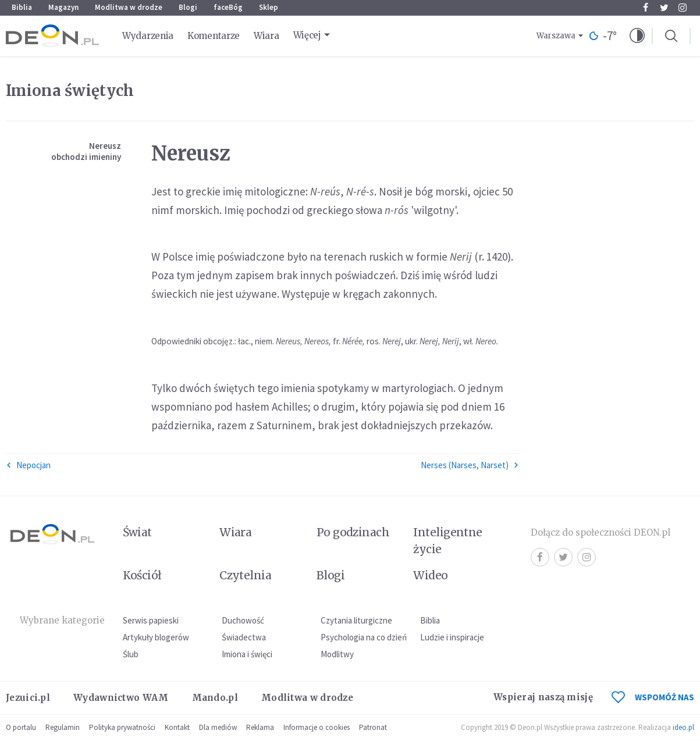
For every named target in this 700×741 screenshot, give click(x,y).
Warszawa (556, 36)
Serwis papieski (151, 620)
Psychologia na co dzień (364, 637)
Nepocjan (28, 465)
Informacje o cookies (317, 727)
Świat (137, 532)
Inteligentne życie (448, 541)
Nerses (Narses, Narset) (470, 465)
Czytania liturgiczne (356, 620)
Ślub (131, 654)
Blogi (188, 7)
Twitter (664, 8)
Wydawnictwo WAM (121, 698)
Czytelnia (245, 575)
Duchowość (243, 620)
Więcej (307, 35)
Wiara (267, 36)
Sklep (269, 7)
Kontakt (177, 727)
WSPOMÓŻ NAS (653, 697)
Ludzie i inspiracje (452, 637)
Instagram (683, 8)
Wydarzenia (148, 36)
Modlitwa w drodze (129, 7)
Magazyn (63, 7)
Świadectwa (244, 637)
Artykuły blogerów (156, 637)
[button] (637, 36)
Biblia (22, 7)
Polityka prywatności (122, 727)
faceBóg (228, 7)
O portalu (21, 727)
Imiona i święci (247, 654)
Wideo (430, 575)
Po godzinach (353, 532)
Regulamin (63, 727)
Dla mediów (218, 727)
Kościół (142, 575)
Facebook (646, 8)
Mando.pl (215, 698)
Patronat (373, 727)
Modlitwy (337, 654)
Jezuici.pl (28, 698)
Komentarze (214, 36)
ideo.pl (683, 727)
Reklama (260, 727)
